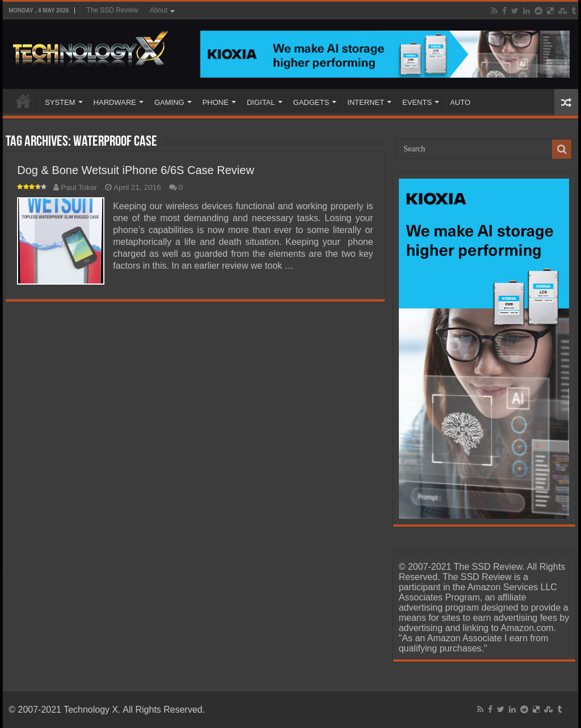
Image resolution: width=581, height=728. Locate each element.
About (159, 10)
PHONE (216, 102)
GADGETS (311, 102)
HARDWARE (115, 102)
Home (23, 101)
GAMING (169, 102)
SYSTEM (60, 102)
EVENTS (417, 102)
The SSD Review (112, 10)
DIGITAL (261, 102)
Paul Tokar (79, 187)
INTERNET (366, 102)
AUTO (460, 102)
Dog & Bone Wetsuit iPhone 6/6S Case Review (136, 170)
